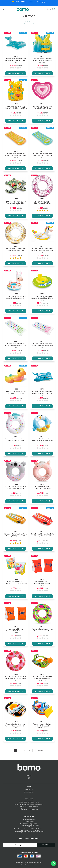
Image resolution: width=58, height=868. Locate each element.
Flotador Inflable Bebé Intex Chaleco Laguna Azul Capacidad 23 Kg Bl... (42, 61)
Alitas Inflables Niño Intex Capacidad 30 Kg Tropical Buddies (16, 582)
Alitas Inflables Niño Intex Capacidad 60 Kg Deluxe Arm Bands (16, 631)
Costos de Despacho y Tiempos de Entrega (29, 804)
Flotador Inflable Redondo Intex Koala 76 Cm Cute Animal (16, 487)
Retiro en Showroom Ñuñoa (29, 802)
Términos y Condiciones (29, 809)
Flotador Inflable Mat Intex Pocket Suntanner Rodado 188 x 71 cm (42, 346)
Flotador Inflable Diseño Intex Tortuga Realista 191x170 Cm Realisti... (16, 203)
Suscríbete (46, 845)
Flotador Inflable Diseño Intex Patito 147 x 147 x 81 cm (16, 392)
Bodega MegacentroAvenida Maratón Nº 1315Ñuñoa (29, 825)
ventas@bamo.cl (29, 819)
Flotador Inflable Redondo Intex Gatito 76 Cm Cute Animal (16, 440)
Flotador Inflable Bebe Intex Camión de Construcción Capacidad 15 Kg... (42, 726)
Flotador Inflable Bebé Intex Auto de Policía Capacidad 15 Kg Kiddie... (16, 726)
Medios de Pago (29, 792)
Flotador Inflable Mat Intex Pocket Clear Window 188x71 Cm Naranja (16, 156)
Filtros (29, 22)
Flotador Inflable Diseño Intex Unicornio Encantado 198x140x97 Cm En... (42, 251)
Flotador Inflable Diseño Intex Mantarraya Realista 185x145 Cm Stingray (42, 393)
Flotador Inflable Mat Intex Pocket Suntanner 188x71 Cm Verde (42, 156)
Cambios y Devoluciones (29, 807)
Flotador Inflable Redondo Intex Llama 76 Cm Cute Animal (42, 487)
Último (40, 750)
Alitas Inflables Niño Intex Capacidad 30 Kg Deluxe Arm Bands (42, 583)
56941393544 (29, 822)
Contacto (29, 790)
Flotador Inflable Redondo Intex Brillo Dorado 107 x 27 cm (16, 250)
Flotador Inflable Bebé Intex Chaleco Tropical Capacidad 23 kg (16, 107)
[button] (16, 73)
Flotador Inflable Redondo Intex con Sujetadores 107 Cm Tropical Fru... (42, 631)
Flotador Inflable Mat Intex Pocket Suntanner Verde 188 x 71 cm (16, 346)
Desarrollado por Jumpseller (29, 865)
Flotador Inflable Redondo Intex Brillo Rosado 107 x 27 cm (42, 202)
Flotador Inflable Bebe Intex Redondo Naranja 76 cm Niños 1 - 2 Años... (42, 298)
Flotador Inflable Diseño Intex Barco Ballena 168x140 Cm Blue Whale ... (16, 61)
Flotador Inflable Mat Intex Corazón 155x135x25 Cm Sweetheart (42, 108)
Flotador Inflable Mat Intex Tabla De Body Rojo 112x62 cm (42, 535)
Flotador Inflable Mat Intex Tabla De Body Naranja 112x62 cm (16, 535)
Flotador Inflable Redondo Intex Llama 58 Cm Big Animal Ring (16, 297)
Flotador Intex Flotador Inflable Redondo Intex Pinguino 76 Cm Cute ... (42, 441)
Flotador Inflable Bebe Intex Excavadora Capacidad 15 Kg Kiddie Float (42, 678)
